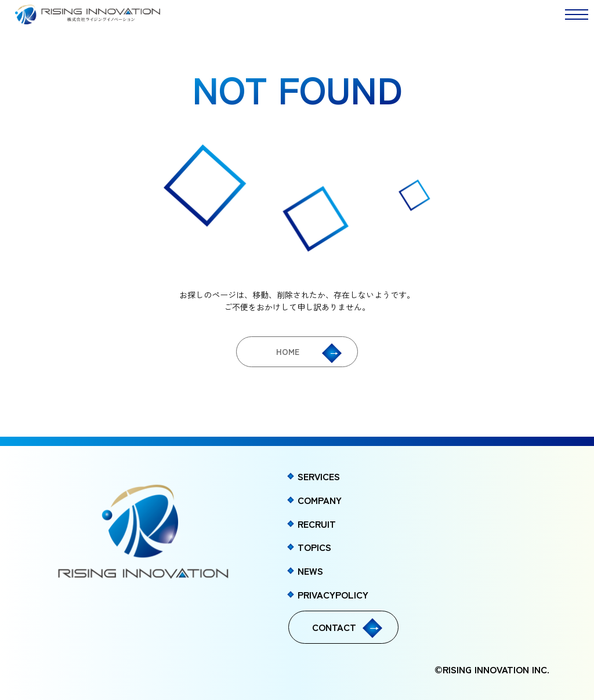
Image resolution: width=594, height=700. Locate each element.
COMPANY (320, 500)
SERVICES (319, 476)
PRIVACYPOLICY (333, 594)
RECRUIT (317, 524)
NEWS (310, 571)
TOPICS (314, 547)
